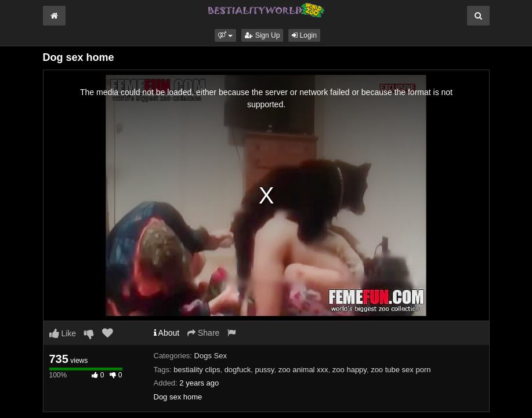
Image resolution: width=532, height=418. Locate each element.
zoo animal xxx (303, 370)
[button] (225, 35)
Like (63, 333)
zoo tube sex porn (401, 370)
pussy (264, 370)
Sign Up (262, 35)
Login (304, 35)
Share (203, 333)
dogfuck (238, 370)
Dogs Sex (211, 356)
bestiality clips (197, 370)
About (167, 333)
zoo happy (350, 370)
